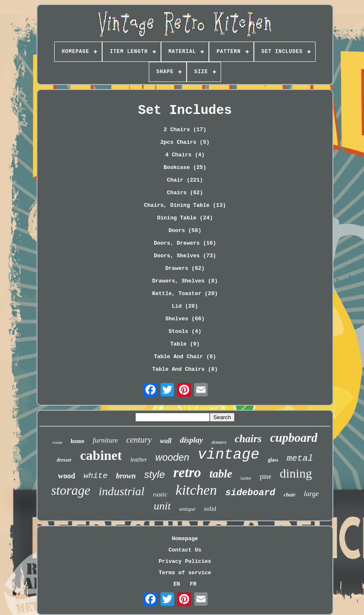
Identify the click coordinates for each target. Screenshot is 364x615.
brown (126, 476)
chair (290, 495)
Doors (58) (185, 231)
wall (166, 441)
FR (193, 584)
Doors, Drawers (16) (185, 243)
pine (266, 476)
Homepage (185, 539)
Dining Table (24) (185, 218)
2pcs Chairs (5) (185, 142)
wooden (173, 457)
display (191, 440)
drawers (219, 442)
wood (67, 476)
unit (162, 506)
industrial (122, 491)
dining (296, 473)
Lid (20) (185, 306)
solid (210, 509)
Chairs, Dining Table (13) (185, 205)
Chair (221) (185, 180)
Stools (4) (185, 331)
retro (187, 472)
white (96, 476)
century (139, 440)
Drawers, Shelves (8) (185, 281)
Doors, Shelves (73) (185, 256)
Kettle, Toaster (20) (185, 294)
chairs (248, 439)
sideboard (250, 493)
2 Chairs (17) (185, 130)
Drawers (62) (185, 268)
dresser (64, 460)
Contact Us (185, 550)
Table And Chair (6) (185, 357)
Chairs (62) (185, 193)
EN (177, 584)
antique (187, 509)
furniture (106, 440)
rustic (160, 494)
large (311, 494)
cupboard (294, 438)
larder (246, 478)
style (154, 474)
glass (273, 460)
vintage (228, 455)
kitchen (196, 490)
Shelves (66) (185, 319)
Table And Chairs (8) (185, 369)
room (57, 442)
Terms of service (185, 573)
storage (71, 490)
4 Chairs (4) (185, 155)
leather (139, 460)
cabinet (101, 455)
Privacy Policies (185, 561)
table (221, 474)
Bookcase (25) (185, 168)
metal (300, 458)
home (78, 441)
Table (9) (185, 344)
